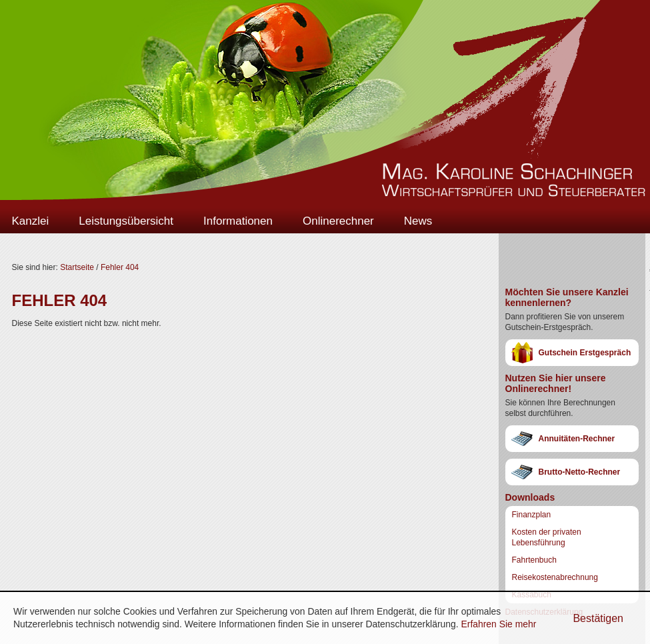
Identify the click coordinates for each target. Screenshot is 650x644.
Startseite (77, 267)
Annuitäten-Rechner (577, 439)
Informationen (238, 221)
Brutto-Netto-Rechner (580, 472)
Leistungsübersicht (126, 221)
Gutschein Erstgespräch (585, 353)
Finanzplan (532, 515)
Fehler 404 (120, 267)
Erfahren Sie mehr (498, 624)
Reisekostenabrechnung (555, 577)
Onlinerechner (338, 221)
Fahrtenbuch (534, 560)
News (418, 221)
